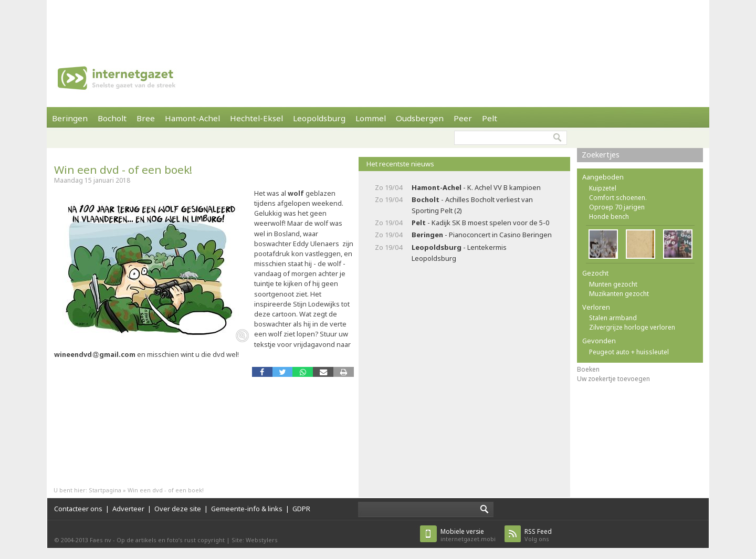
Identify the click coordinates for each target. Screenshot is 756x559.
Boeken (588, 369)
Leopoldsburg (319, 118)
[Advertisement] (378, 24)
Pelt (490, 118)
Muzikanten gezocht (619, 294)
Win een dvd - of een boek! (123, 170)
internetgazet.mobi (468, 535)
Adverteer (128, 509)
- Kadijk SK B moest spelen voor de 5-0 (480, 223)
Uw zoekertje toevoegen (613, 379)
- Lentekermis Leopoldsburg (459, 253)
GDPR (301, 509)
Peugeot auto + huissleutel (629, 352)
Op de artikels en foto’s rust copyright (171, 540)
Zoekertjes (601, 155)
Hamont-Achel (192, 118)
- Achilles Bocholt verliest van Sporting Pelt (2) (472, 205)
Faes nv (101, 540)
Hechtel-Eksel (256, 118)
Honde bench (609, 217)
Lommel (371, 118)
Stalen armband (613, 318)
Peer (463, 118)
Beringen (70, 118)
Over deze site (178, 509)
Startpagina (105, 490)
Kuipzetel (603, 188)
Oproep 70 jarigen (617, 207)
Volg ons (538, 535)
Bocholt (112, 118)
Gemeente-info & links (247, 509)
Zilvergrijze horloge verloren (632, 327)
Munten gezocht (613, 284)
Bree (146, 118)
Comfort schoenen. (618, 198)
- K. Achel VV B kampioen (476, 187)
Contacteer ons (78, 509)
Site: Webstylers (255, 540)
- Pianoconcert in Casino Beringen (482, 235)
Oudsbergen (420, 118)
